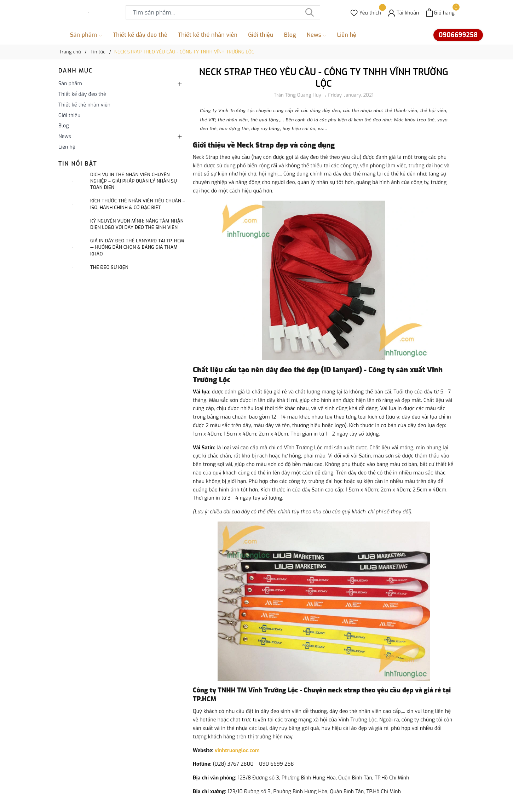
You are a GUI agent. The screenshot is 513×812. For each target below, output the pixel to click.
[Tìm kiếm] (310, 12)
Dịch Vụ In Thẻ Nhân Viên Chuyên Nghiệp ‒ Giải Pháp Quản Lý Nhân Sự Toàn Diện (134, 181)
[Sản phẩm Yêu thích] (366, 13)
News (317, 35)
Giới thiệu (261, 35)
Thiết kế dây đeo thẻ (140, 35)
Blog (290, 35)
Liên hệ (347, 35)
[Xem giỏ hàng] (440, 13)
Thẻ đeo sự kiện (109, 267)
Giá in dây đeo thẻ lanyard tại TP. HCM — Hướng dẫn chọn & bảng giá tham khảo (137, 247)
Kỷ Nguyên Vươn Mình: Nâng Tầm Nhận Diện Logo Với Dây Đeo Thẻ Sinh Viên (137, 224)
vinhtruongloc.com (237, 751)
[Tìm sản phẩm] (223, 12)
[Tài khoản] (404, 13)
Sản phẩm (86, 35)
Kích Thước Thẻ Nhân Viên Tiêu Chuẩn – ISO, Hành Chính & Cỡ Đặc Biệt (138, 204)
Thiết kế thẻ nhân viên (208, 35)
